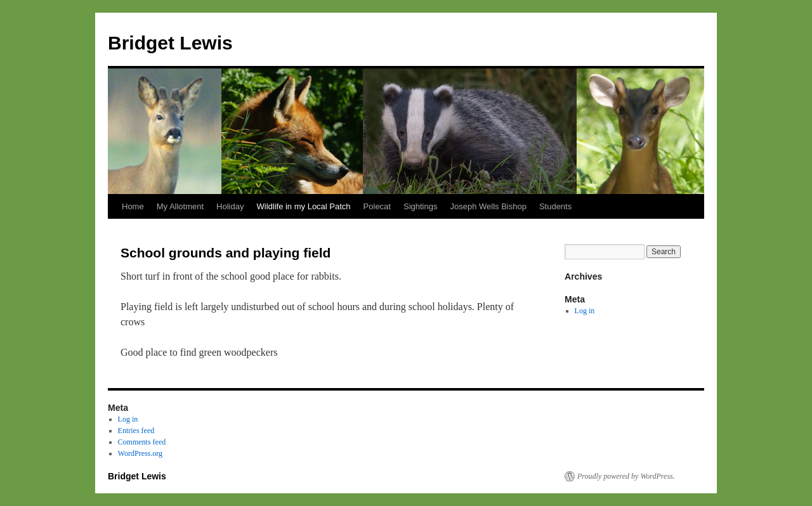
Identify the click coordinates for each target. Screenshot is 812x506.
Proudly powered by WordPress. (626, 476)
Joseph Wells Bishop (488, 206)
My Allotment (180, 206)
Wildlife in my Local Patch (303, 206)
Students (555, 206)
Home (133, 206)
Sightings (420, 206)
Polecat (377, 206)
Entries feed (136, 431)
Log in (585, 311)
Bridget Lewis (170, 43)
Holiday (230, 206)
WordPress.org (140, 453)
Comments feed (142, 442)
